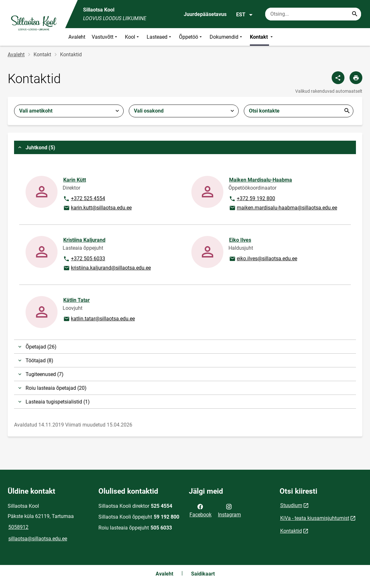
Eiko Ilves (240, 240)
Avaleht (77, 37)
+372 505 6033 (84, 259)
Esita (347, 111)
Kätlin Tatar (77, 300)
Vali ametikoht (36, 111)
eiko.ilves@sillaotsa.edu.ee (263, 259)
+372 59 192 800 (252, 199)
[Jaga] (338, 78)
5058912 (18, 527)
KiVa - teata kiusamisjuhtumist (315, 518)
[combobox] (69, 111)
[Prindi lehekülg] (356, 78)
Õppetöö (191, 37)
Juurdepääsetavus (205, 14)
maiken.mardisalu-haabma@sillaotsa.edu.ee (283, 208)
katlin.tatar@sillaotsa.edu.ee (99, 319)
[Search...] (355, 14)
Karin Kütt (75, 180)
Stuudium (291, 505)
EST (245, 15)
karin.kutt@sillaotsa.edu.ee (97, 208)
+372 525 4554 (84, 199)
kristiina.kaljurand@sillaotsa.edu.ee (107, 268)
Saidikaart (203, 574)
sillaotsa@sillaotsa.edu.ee (38, 539)
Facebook (200, 510)
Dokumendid (227, 37)
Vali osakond (149, 111)
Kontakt (262, 37)
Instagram (229, 510)
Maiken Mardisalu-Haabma (261, 180)
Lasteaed (160, 37)
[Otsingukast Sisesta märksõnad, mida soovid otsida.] (313, 14)
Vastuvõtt (105, 37)
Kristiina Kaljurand (84, 240)
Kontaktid (291, 531)
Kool (133, 37)
